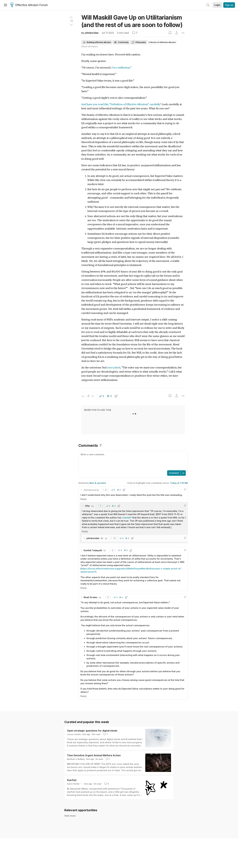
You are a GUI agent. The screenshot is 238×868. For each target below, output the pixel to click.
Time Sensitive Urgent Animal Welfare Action (94, 755)
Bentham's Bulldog (76, 759)
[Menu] (5, 5)
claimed (126, 518)
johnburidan (92, 33)
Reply (83, 499)
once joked (114, 368)
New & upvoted (98, 483)
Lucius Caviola (74, 734)
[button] (102, 396)
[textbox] (133, 460)
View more (70, 816)
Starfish (72, 780)
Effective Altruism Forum (29, 5)
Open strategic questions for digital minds (92, 731)
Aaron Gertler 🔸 (75, 784)
